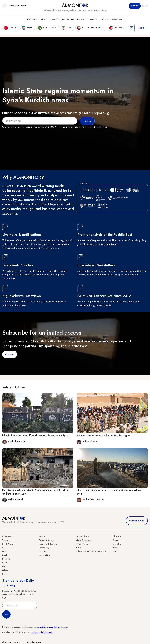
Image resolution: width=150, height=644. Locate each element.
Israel (5, 555)
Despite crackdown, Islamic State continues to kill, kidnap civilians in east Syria (36, 492)
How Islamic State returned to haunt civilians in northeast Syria (110, 492)
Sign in (145, 6)
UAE (4, 551)
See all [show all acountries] (142, 28)
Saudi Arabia (8, 544)
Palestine (6, 559)
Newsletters (14, 6)
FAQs (78, 548)
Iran (4, 548)
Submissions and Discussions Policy (91, 551)
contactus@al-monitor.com (42, 632)
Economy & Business (87, 19)
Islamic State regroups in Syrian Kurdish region (104, 436)
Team (115, 548)
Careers (116, 551)
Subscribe (135, 6)
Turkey (5, 540)
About (115, 540)
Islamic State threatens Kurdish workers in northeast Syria (35, 436)
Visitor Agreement (84, 540)
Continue (10, 354)
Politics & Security (37, 19)
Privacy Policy (82, 544)
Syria (4, 574)
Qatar (5, 566)
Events (24, 6)
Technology (67, 19)
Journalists (117, 544)
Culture (54, 19)
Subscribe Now (137, 521)
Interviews (118, 19)
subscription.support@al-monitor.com (52, 627)
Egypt (5, 563)
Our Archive (44, 555)
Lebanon (6, 570)
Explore (105, 19)
